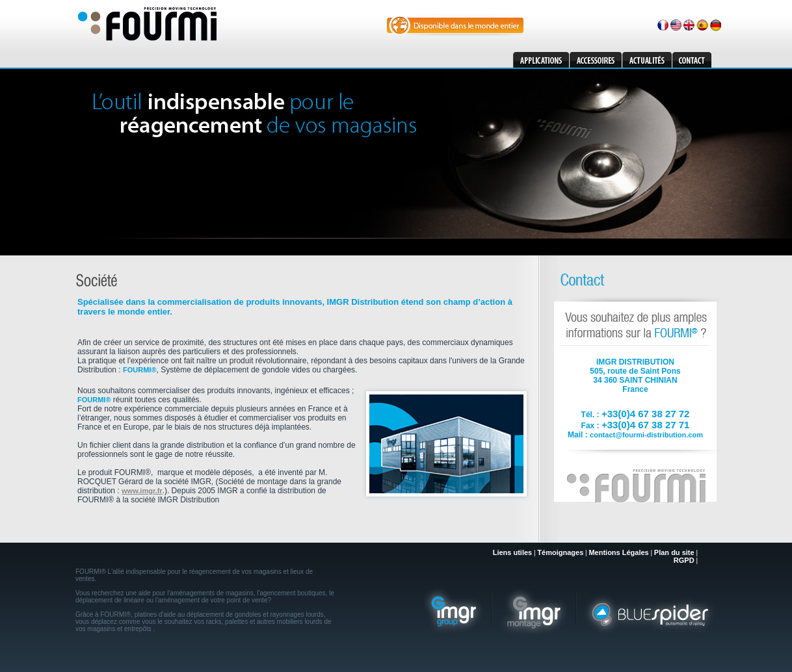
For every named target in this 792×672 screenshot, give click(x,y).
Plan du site (674, 552)
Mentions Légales (618, 552)
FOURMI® (140, 370)
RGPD (684, 560)
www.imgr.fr (142, 491)
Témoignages (560, 552)
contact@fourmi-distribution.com (646, 435)
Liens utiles (513, 552)
